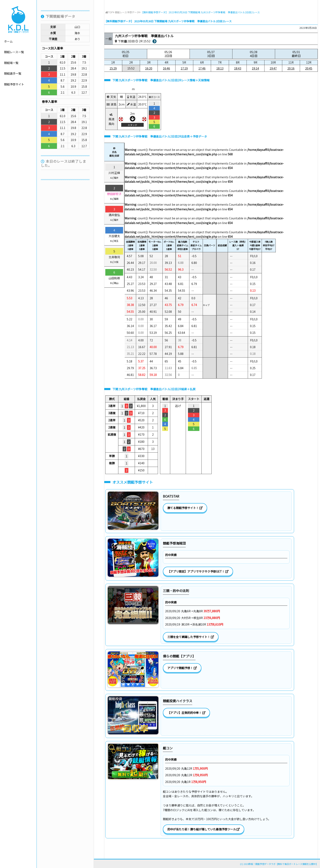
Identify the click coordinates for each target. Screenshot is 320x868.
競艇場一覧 (11, 63)
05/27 (211, 54)
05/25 (126, 54)
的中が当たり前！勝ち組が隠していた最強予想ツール (204, 829)
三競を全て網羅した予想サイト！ (191, 637)
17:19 (184, 68)
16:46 (166, 68)
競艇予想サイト (14, 84)
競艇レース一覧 (14, 52)
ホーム (8, 41)
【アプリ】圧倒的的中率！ (186, 713)
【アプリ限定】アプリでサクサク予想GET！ (198, 571)
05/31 (296, 54)
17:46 (202, 68)
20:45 (309, 68)
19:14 (255, 68)
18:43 (238, 68)
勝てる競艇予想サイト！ (185, 508)
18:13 (220, 68)
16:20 (149, 68)
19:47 (273, 68)
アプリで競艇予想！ (182, 668)
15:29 (113, 68)
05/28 (254, 54)
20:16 (291, 68)
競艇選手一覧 (13, 73)
